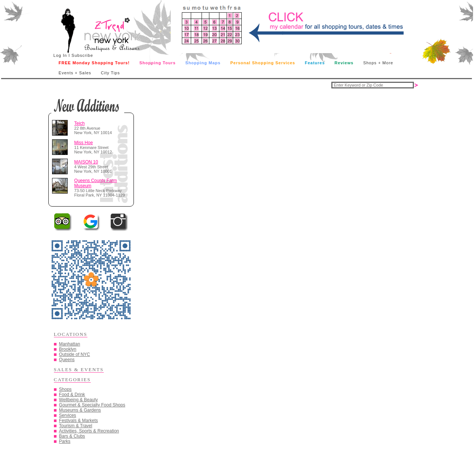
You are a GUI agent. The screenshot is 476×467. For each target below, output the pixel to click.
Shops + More (378, 63)
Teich (80, 123)
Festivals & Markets (79, 421)
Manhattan (70, 344)
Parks (65, 441)
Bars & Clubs (72, 436)
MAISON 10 (86, 162)
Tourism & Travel (76, 426)
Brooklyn (68, 349)
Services (68, 415)
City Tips (110, 73)
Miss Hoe (84, 143)
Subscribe (82, 55)
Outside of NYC (75, 354)
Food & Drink (72, 395)
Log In (60, 55)
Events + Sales (75, 73)
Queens (67, 360)
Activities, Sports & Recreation (89, 431)
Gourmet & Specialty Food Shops (92, 405)
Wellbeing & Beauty (79, 400)
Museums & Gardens (80, 410)
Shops (65, 389)
